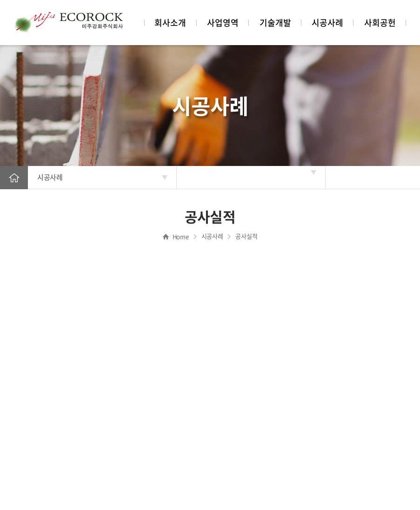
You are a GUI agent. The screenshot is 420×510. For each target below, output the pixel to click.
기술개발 (275, 23)
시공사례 (327, 23)
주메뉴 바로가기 (0, 0)
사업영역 (223, 23)
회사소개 (170, 23)
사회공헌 (380, 23)
